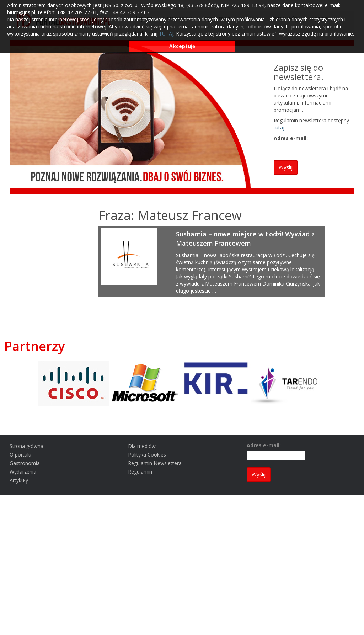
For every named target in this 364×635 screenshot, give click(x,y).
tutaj (279, 127)
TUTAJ (166, 34)
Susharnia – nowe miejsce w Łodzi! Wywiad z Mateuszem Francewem (245, 239)
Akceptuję (182, 46)
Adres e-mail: (291, 138)
